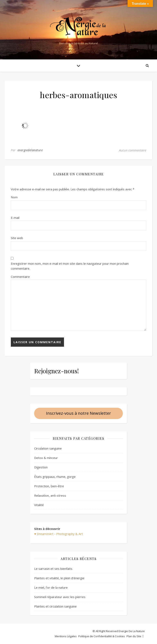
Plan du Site (134, 636)
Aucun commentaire (133, 150)
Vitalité (39, 505)
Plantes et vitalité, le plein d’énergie (59, 578)
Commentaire (20, 277)
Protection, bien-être (49, 486)
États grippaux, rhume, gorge (55, 477)
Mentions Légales (66, 636)
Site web (17, 238)
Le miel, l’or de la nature (51, 587)
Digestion (41, 467)
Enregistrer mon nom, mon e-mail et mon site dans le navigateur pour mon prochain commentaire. (70, 266)
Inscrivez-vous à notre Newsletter (78, 413)
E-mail (15, 218)
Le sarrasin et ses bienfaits (53, 569)
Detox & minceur (46, 458)
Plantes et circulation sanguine (55, 606)
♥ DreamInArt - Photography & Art (58, 534)
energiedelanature (30, 150)
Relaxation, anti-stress (50, 495)
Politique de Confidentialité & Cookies (102, 636)
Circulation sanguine (48, 448)
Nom (14, 197)
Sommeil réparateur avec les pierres (60, 597)
